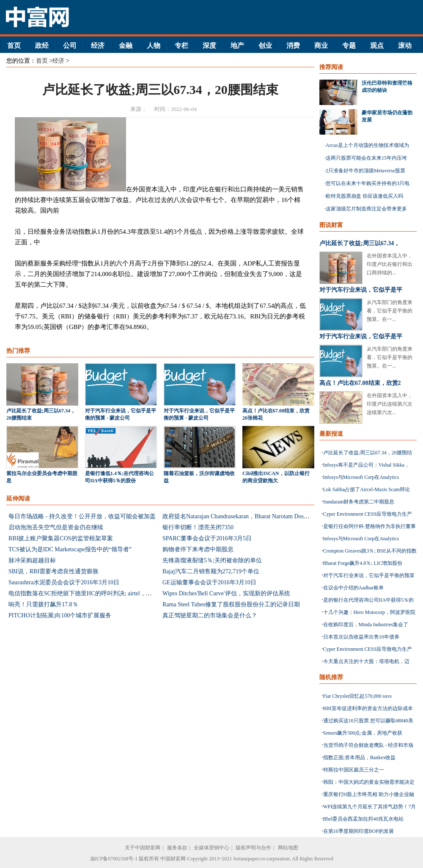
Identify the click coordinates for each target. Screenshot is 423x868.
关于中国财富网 (143, 848)
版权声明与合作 (253, 848)
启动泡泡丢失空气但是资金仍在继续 (56, 527)
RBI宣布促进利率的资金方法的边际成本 (368, 708)
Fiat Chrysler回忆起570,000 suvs (357, 696)
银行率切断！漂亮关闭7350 (198, 527)
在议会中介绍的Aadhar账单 (353, 588)
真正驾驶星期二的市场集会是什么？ (210, 615)
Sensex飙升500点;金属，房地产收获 (363, 733)
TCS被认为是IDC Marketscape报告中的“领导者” (70, 549)
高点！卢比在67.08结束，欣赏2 (360, 383)
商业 (321, 46)
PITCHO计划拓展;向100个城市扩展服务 (60, 615)
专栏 (181, 46)
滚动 (405, 46)
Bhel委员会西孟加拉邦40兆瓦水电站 (364, 819)
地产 (237, 46)
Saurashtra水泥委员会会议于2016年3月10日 (64, 582)
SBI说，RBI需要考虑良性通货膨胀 (54, 571)
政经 (42, 46)
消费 (293, 46)
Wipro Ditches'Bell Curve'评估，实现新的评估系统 (226, 593)
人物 (154, 46)
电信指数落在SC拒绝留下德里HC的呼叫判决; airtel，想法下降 (89, 593)
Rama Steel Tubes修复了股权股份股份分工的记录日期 (231, 604)
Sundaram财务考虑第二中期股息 (359, 502)
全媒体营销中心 (211, 848)
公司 (70, 46)
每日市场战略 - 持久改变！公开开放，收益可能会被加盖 (82, 516)
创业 (265, 46)
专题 (349, 46)
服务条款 (177, 848)
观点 (377, 46)
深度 (209, 46)
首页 (14, 46)
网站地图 (288, 848)
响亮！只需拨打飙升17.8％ (43, 604)
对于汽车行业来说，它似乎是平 (361, 290)
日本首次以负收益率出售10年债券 (361, 637)
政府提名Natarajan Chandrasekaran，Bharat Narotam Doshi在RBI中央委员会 (258, 516)
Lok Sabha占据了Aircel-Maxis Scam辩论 (367, 489)
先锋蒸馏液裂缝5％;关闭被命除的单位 (212, 560)
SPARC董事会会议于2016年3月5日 (207, 538)
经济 (98, 46)
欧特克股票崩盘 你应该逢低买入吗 (364, 196)
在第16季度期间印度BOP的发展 (358, 831)
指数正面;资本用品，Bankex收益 (360, 757)
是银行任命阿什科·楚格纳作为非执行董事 (369, 526)
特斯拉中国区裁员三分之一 (354, 770)
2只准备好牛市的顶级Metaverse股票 (365, 171)
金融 (126, 46)
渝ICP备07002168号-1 (114, 859)
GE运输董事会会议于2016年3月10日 (209, 582)
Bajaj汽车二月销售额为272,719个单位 (211, 571)
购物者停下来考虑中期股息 (198, 549)
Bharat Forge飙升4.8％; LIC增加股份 (363, 563)
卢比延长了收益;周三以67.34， (360, 243)
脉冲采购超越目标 (32, 560)
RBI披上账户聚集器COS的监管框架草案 (61, 538)
